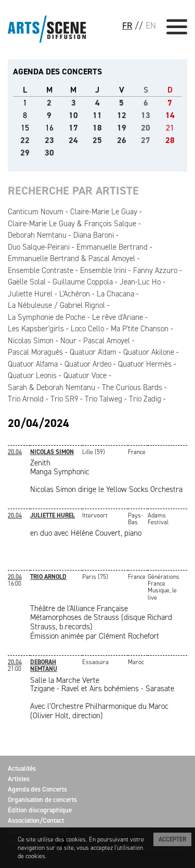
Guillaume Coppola (83, 282)
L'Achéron (75, 294)
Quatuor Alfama (33, 364)
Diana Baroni (94, 235)
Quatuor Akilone (149, 352)
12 (122, 115)
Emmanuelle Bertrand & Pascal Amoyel (71, 258)
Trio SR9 (64, 399)
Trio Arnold (26, 399)
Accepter (172, 839)
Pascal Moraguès (35, 352)
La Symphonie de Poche (47, 317)
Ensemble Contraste (41, 270)
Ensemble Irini (103, 270)
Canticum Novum (36, 212)
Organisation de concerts (42, 800)
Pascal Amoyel (107, 341)
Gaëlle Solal (27, 282)
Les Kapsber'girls (36, 329)
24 (73, 140)
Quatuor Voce (85, 375)
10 (73, 115)
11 (97, 115)
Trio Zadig (145, 399)
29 (25, 153)
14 (170, 115)
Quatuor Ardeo (88, 364)
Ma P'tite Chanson (140, 329)
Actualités (22, 768)
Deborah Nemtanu (37, 235)
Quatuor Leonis (32, 375)
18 (97, 128)
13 (146, 115)
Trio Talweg (103, 399)
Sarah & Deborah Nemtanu (51, 387)
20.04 (15, 452)
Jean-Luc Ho (140, 282)
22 (25, 140)
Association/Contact (36, 820)
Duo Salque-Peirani (39, 247)
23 (49, 140)
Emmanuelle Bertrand (112, 247)
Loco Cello (87, 329)
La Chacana (115, 294)
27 (146, 140)
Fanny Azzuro (155, 270)
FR (127, 25)
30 (49, 153)
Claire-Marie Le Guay (104, 212)
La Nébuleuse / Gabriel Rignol (56, 305)
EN (151, 25)
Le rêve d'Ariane (118, 317)
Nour (68, 341)
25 (97, 140)
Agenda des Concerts (37, 789)
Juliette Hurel (30, 294)
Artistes (19, 779)
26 (122, 140)
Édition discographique (40, 810)
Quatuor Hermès (145, 364)
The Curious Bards (132, 387)
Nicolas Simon (31, 341)
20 (146, 128)
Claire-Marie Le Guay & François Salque (72, 224)
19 (122, 128)
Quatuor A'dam (93, 352)
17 (73, 128)
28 (170, 140)
